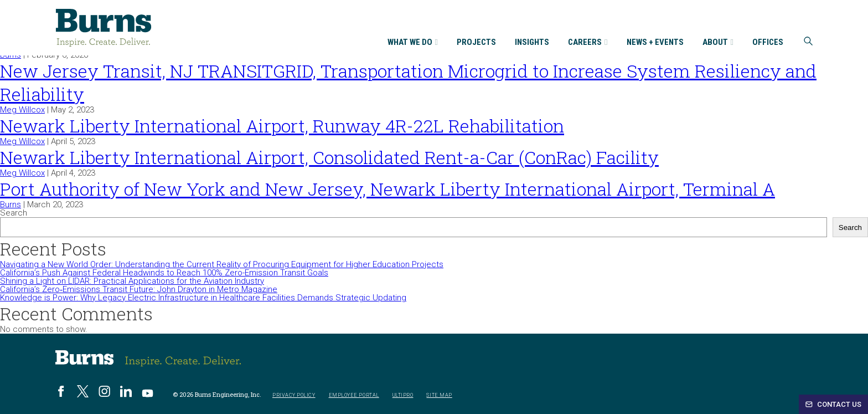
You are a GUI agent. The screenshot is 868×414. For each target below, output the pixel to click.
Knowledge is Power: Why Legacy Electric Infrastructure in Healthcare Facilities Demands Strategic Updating (203, 298)
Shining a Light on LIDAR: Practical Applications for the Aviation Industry (132, 281)
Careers (588, 43)
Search (14, 213)
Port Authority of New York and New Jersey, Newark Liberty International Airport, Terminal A (387, 189)
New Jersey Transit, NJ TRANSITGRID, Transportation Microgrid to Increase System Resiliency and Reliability (408, 82)
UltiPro (403, 395)
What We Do (413, 43)
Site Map (439, 395)
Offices (768, 43)
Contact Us (833, 404)
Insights (532, 43)
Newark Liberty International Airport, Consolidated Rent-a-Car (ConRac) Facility (329, 157)
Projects (476, 43)
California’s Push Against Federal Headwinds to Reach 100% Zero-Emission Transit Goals (164, 273)
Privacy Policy (294, 395)
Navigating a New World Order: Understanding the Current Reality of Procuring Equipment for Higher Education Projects (222, 264)
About (718, 43)
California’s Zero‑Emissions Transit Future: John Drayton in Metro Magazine (139, 289)
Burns (11, 205)
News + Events (655, 43)
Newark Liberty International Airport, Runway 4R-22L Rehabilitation (282, 126)
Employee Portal (354, 395)
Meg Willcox (22, 110)
